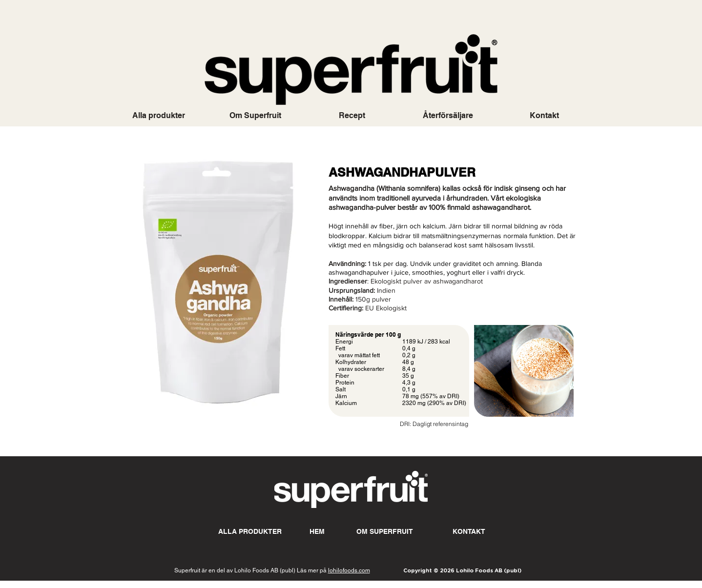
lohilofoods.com (349, 570)
